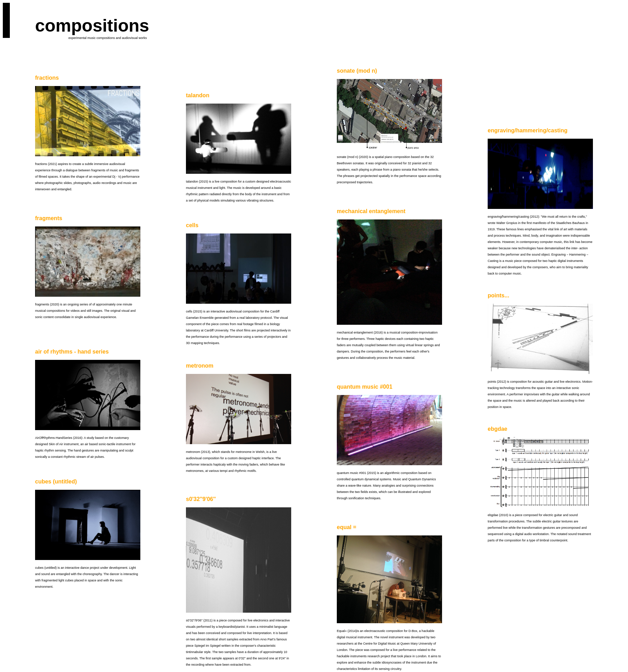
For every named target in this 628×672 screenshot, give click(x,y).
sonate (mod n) (357, 71)
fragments (49, 218)
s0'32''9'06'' (201, 499)
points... (498, 295)
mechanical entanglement (371, 211)
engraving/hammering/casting (528, 130)
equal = (347, 527)
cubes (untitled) (56, 482)
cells (192, 225)
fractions (47, 78)
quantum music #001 (365, 387)
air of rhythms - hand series (72, 352)
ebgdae (497, 429)
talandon (198, 95)
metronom (200, 366)
